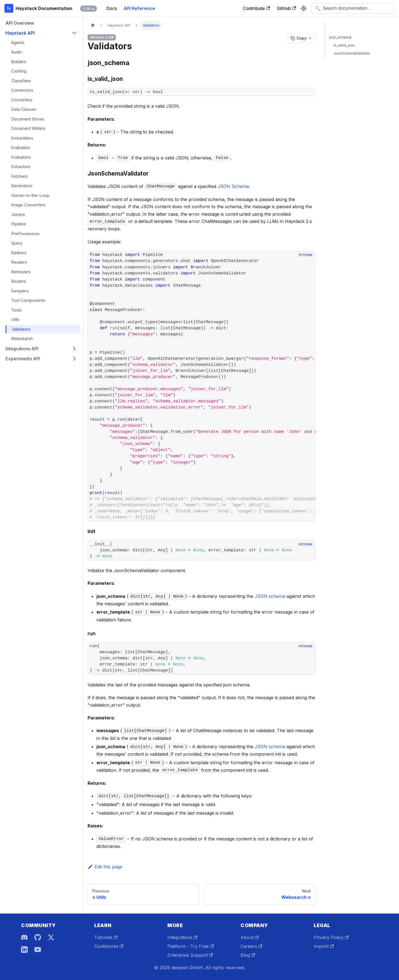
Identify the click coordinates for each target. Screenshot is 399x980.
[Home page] (93, 25)
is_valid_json (344, 45)
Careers (251, 946)
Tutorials (106, 937)
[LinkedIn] (24, 950)
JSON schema (270, 596)
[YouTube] (38, 950)
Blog (248, 955)
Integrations (182, 937)
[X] (51, 937)
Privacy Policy (331, 937)
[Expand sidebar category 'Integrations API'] (74, 349)
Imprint (324, 946)
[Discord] (24, 937)
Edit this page (105, 867)
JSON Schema (233, 186)
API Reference (139, 8)
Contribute (256, 8)
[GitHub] (38, 937)
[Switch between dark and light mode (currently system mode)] (304, 8)
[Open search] (353, 8)
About (250, 937)
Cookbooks (109, 946)
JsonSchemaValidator (352, 53)
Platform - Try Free (190, 946)
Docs (112, 8)
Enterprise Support (190, 955)
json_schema (340, 37)
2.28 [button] (87, 9)
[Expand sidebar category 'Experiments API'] (74, 359)
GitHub (286, 8)
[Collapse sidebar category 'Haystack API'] (74, 33)
